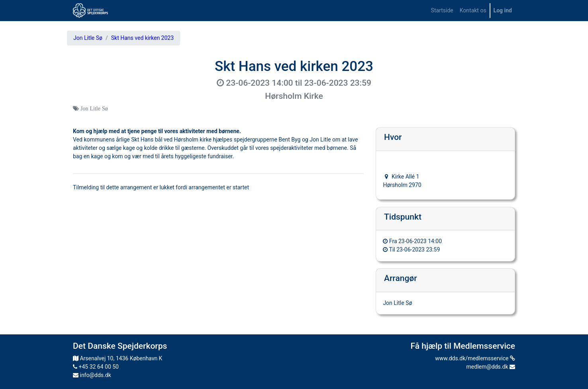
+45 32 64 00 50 (96, 367)
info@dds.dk (92, 375)
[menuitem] (442, 11)
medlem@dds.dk (491, 367)
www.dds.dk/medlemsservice (475, 358)
